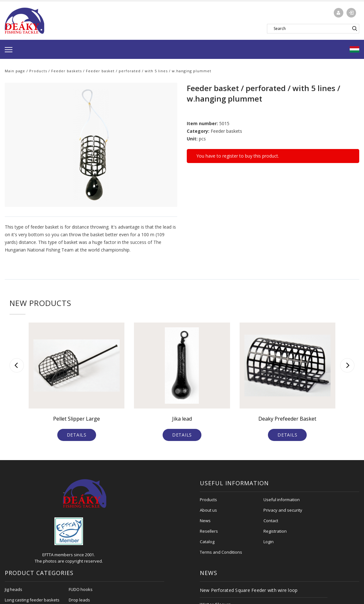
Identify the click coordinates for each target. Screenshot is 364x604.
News (205, 521)
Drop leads (79, 600)
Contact (271, 521)
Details (77, 435)
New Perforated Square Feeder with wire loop (249, 590)
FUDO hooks (81, 589)
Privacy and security (283, 510)
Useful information (282, 500)
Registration (275, 531)
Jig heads (14, 589)
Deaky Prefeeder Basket (287, 419)
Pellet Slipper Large (77, 419)
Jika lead (182, 419)
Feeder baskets (66, 71)
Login (269, 542)
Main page (15, 71)
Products (38, 71)
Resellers (209, 531)
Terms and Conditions (221, 552)
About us (208, 510)
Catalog (207, 542)
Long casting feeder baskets (32, 600)
